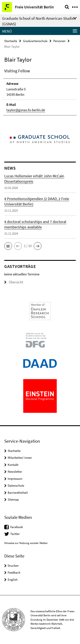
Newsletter (15, 472)
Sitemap (13, 499)
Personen (59, 41)
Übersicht (14, 282)
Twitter (15, 534)
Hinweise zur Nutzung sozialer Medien (26, 543)
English (13, 579)
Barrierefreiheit (18, 493)
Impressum (15, 479)
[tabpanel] (40, 92)
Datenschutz (16, 485)
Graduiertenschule (35, 41)
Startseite (11, 41)
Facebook (17, 527)
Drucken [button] (13, 566)
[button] (8, 246)
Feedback (14, 572)
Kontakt (13, 465)
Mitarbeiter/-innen (20, 458)
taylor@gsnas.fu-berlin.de (26, 110)
